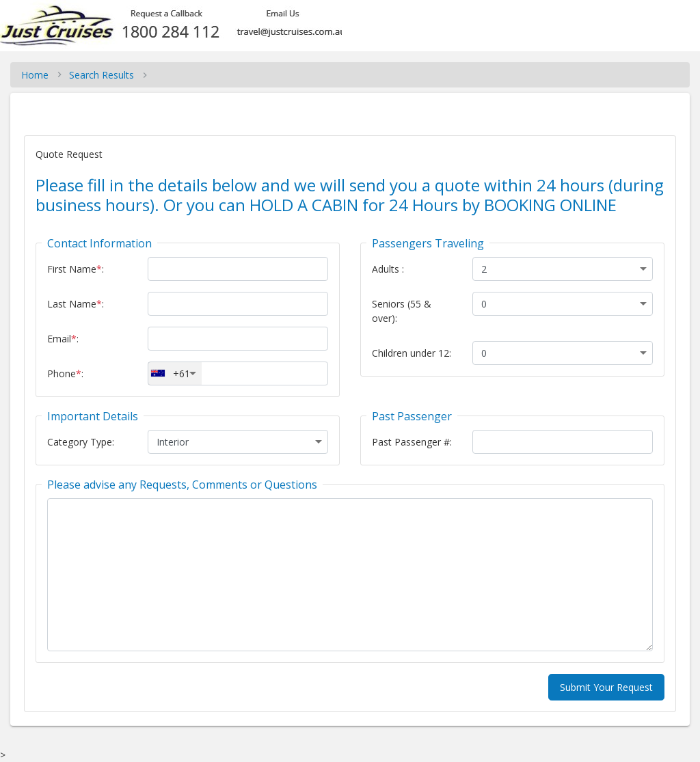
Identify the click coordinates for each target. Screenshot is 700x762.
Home (35, 75)
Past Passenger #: (412, 442)
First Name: (76, 269)
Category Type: (81, 442)
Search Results (102, 75)
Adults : (388, 269)
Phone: (65, 373)
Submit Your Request (606, 687)
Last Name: (76, 304)
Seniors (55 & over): (402, 311)
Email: (63, 339)
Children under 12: (412, 353)
